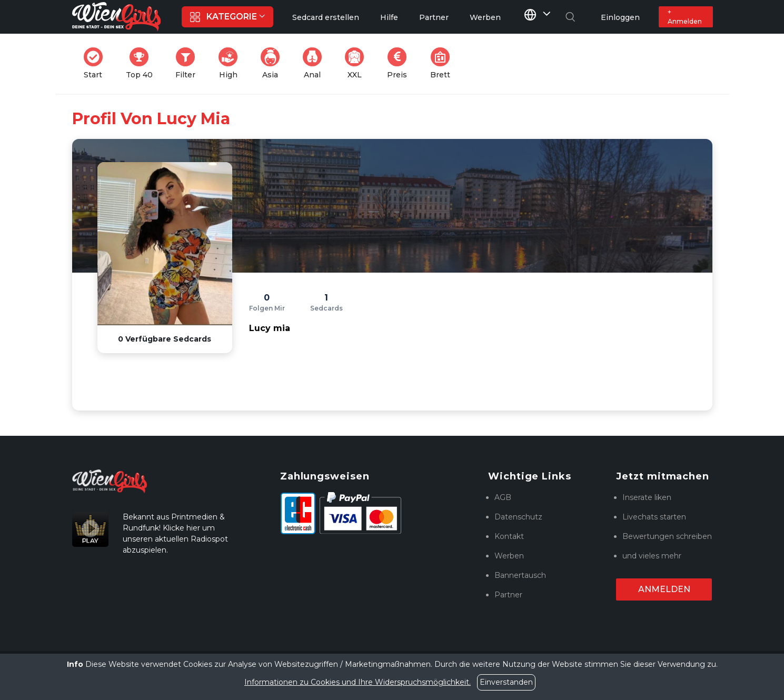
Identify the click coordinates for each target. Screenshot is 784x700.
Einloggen (620, 17)
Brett (443, 63)
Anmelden (664, 589)
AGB (503, 497)
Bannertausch (520, 575)
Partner (508, 595)
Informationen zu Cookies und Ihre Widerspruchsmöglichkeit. (358, 682)
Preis (400, 63)
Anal (315, 63)
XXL (357, 63)
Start (96, 63)
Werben (509, 556)
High (231, 63)
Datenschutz (518, 517)
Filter (188, 63)
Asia (273, 63)
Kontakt (509, 536)
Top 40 (142, 63)
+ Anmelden (685, 17)
